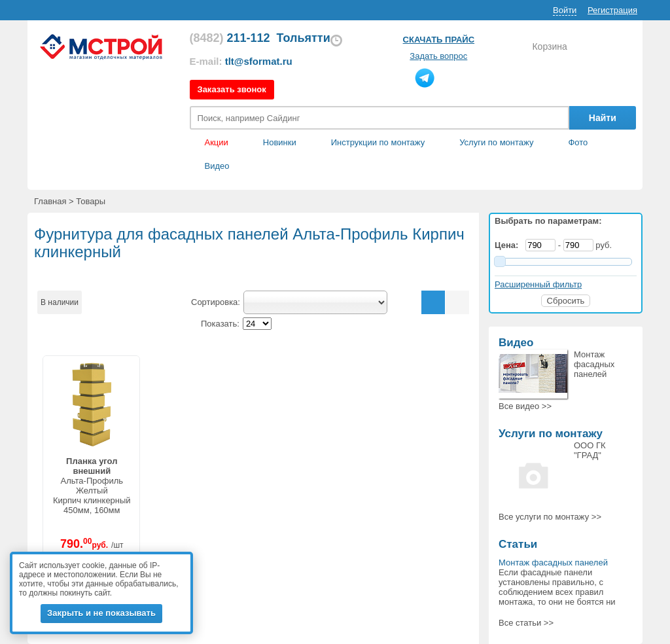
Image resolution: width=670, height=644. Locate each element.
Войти (565, 10)
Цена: (509, 245)
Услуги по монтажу (551, 434)
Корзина (549, 46)
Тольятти (304, 38)
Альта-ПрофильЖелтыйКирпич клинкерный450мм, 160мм (92, 486)
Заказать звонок (232, 89)
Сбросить (566, 301)
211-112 (230, 38)
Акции (217, 142)
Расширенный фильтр (538, 284)
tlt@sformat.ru (259, 61)
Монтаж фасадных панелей (594, 364)
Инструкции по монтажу (378, 142)
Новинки (280, 142)
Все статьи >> (526, 623)
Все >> (525, 406)
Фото (578, 142)
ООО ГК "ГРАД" (590, 450)
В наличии (60, 302)
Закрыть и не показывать (101, 613)
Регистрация (612, 10)
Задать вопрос (438, 56)
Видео (217, 166)
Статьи (518, 544)
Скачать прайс (439, 40)
